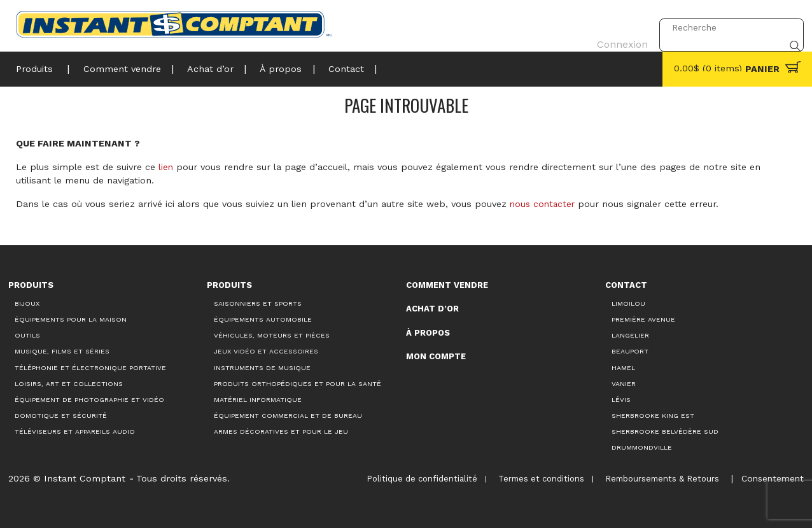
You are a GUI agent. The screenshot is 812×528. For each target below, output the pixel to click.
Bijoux (27, 303)
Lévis (621, 399)
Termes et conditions (536, 479)
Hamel (623, 367)
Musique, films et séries (62, 351)
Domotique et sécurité (61, 416)
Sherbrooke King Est (653, 416)
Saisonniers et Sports (258, 303)
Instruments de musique (262, 367)
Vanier (624, 383)
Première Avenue (643, 319)
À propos (272, 68)
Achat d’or (204, 68)
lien (166, 167)
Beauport (630, 351)
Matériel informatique (258, 399)
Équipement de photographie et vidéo (89, 399)
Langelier (630, 335)
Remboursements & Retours (658, 479)
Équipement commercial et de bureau (288, 416)
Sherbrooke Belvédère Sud (665, 432)
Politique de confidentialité (416, 479)
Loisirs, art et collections (69, 383)
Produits (34, 68)
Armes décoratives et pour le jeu (281, 432)
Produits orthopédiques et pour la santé (297, 383)
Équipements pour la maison (71, 319)
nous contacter (544, 204)
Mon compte (436, 356)
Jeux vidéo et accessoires (266, 351)
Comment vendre (118, 68)
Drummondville (642, 447)
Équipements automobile (263, 319)
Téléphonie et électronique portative (90, 367)
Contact (333, 68)
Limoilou (628, 303)
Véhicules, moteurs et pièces (272, 335)
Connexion (618, 27)
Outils (27, 335)
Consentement (771, 478)
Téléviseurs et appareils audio (75, 432)
